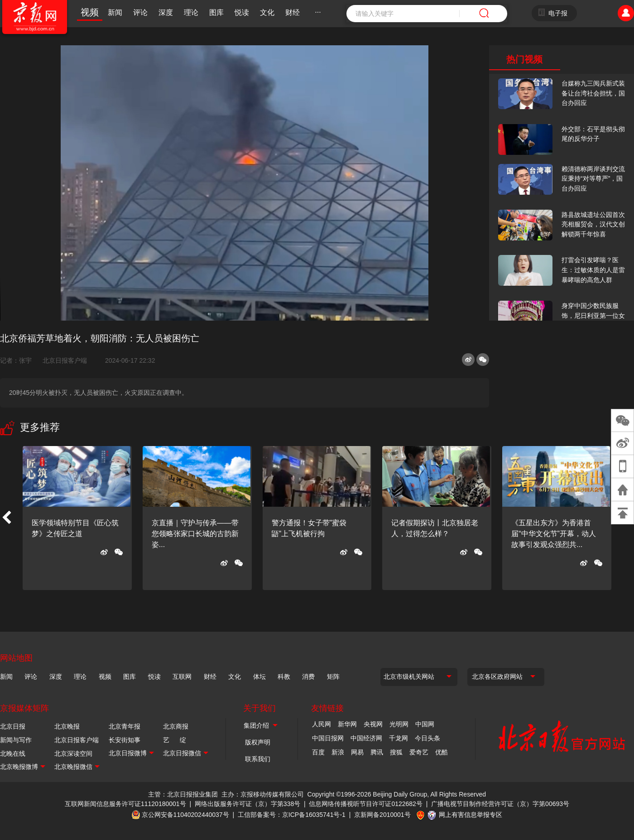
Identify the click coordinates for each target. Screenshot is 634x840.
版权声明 (258, 742)
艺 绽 (175, 740)
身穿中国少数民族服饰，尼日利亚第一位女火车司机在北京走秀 (593, 315)
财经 (293, 12)
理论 (191, 12)
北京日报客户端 (65, 360)
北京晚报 (67, 726)
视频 (90, 12)
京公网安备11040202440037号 (185, 815)
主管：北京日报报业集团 (183, 794)
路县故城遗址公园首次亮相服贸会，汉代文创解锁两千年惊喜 (593, 224)
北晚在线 (13, 754)
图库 (216, 12)
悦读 (242, 12)
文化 (267, 12)
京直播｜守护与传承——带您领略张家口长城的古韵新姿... (195, 534)
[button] (6, 518)
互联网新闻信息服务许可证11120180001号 (125, 804)
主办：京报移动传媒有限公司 (263, 794)
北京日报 (13, 726)
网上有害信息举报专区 (471, 815)
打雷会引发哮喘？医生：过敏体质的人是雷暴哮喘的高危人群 (593, 270)
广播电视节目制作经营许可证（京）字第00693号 (500, 804)
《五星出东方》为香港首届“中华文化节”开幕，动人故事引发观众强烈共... (554, 534)
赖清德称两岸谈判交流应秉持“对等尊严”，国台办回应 (593, 179)
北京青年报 (125, 726)
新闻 (115, 12)
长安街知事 (125, 740)
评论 (140, 12)
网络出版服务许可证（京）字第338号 (247, 804)
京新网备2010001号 (382, 815)
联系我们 (258, 759)
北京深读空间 (73, 754)
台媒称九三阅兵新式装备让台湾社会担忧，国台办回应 (593, 93)
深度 (166, 12)
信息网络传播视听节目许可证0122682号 (366, 804)
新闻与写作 (16, 740)
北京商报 (176, 726)
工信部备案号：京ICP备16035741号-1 (292, 815)
